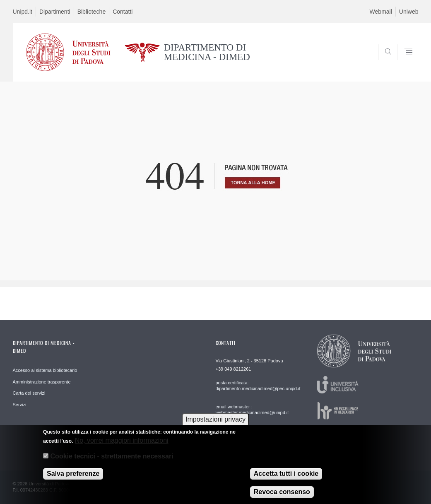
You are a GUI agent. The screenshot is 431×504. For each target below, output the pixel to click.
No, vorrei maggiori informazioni (122, 445)
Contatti (123, 12)
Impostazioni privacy (215, 424)
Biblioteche (92, 12)
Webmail (381, 12)
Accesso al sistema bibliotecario (45, 370)
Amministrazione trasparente (42, 382)
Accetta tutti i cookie (286, 478)
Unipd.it (23, 12)
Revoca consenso (282, 496)
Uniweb (409, 12)
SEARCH (384, 62)
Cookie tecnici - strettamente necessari (112, 461)
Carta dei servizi (29, 393)
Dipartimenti (55, 12)
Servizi (20, 405)
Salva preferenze (73, 478)
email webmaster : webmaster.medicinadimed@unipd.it (252, 410)
